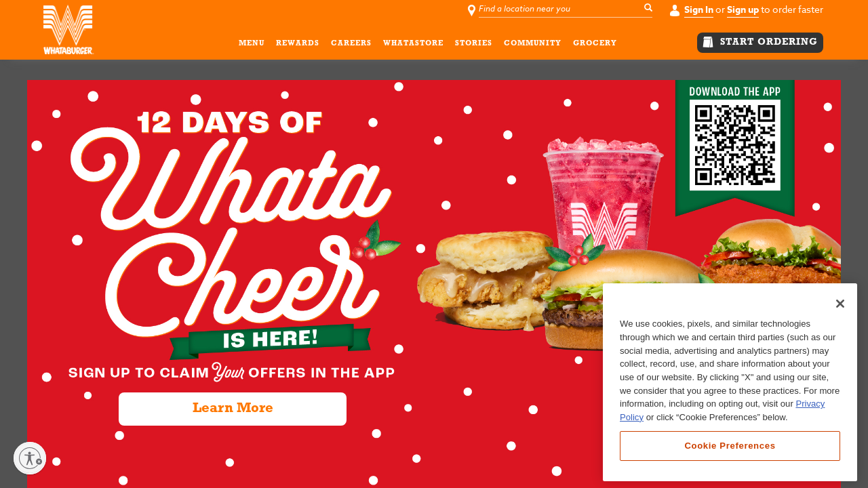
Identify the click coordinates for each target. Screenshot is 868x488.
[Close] (840, 304)
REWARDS (298, 46)
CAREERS (351, 46)
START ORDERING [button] (760, 42)
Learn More (233, 409)
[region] (730, 382)
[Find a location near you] (567, 9)
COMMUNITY (533, 46)
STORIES (474, 46)
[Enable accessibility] (30, 458)
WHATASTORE (413, 46)
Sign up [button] (743, 10)
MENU (252, 46)
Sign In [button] (699, 10)
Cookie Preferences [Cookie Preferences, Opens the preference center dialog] (730, 446)
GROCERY (595, 46)
